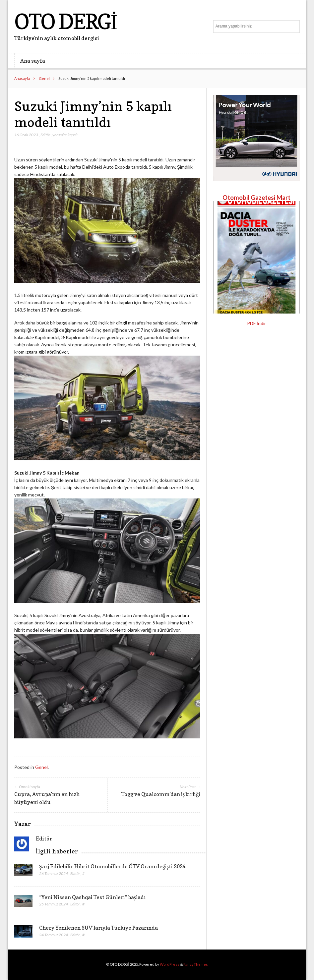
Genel (44, 78)
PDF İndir (256, 323)
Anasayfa (22, 78)
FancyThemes (196, 964)
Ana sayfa (33, 61)
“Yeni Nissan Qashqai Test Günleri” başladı (92, 897)
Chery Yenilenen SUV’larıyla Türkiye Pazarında (98, 928)
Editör (45, 135)
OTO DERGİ (65, 21)
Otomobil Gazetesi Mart (256, 198)
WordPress (170, 964)
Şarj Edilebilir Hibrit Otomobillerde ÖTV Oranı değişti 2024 (112, 866)
